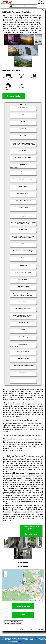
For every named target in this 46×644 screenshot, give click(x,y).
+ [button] (5, 572)
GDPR (20, 642)
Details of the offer (23, 606)
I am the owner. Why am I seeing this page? (14, 622)
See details (23, 615)
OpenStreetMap (39, 600)
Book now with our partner (31, 528)
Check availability (14, 96)
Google (36, 638)
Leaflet (31, 600)
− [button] (5, 576)
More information (31, 534)
